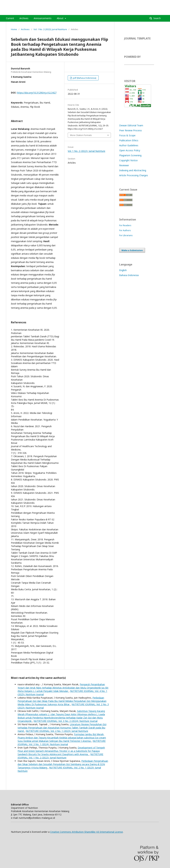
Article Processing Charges (134, 175)
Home (14, 29)
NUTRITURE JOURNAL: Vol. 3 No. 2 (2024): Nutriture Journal (65, 721)
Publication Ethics (129, 140)
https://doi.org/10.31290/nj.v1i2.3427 (37, 93)
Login (161, 2)
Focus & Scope (127, 135)
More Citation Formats (81, 135)
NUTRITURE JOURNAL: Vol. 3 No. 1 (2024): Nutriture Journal (62, 743)
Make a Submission (132, 250)
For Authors (125, 230)
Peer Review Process (130, 130)
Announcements (43, 18)
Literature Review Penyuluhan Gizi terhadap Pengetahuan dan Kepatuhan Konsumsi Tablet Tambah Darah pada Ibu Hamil (62, 728)
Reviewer (124, 165)
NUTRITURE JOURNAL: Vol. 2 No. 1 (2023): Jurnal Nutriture (57, 731)
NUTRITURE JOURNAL (27, 12)
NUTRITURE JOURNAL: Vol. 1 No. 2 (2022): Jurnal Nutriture (60, 756)
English (123, 270)
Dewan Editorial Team (131, 125)
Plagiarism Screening (130, 155)
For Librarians (126, 235)
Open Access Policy (130, 150)
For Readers (125, 225)
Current (10, 18)
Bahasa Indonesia (129, 275)
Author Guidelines (129, 145)
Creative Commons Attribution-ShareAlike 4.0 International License (86, 832)
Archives (24, 18)
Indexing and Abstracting (133, 170)
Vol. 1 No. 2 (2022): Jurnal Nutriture (50, 29)
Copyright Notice (128, 160)
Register (150, 2)
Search (157, 18)
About (60, 18)
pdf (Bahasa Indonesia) (84, 78)
